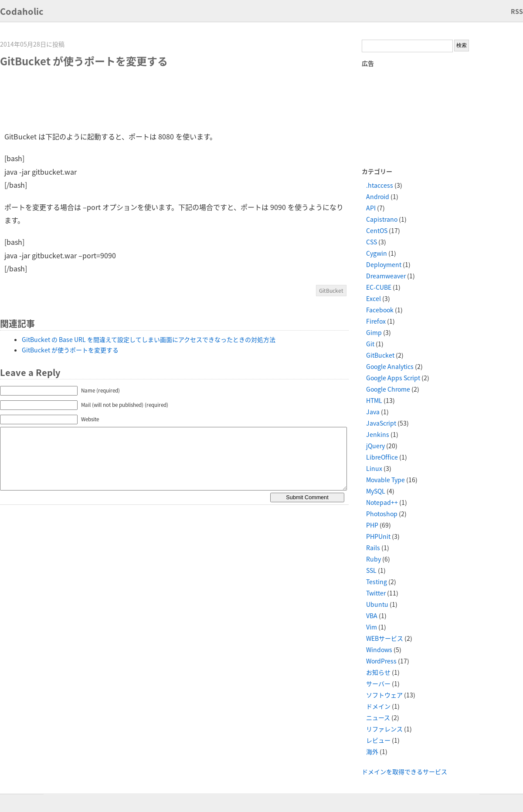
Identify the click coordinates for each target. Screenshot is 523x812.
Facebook (380, 310)
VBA (372, 616)
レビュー (378, 740)
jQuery (375, 446)
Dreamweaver (386, 276)
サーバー (378, 683)
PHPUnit (378, 536)
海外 (372, 751)
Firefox (376, 321)
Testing (377, 582)
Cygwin (377, 253)
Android (378, 196)
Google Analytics (390, 366)
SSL (371, 570)
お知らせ (378, 672)
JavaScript (381, 423)
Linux (374, 468)
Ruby (374, 559)
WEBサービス (385, 638)
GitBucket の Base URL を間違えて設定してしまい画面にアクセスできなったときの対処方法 (149, 339)
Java (373, 412)
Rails (373, 548)
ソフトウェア (384, 695)
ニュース (378, 717)
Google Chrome (388, 389)
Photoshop (382, 514)
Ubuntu (377, 604)
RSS (517, 11)
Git (370, 344)
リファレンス (384, 729)
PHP (372, 525)
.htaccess (380, 185)
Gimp (374, 332)
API (371, 208)
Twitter (376, 593)
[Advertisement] (163, 99)
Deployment (384, 264)
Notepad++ (382, 502)
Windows (379, 650)
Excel (374, 298)
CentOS (377, 230)
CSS (372, 242)
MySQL (376, 491)
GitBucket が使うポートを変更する (70, 350)
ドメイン (378, 706)
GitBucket (331, 291)
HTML (374, 400)
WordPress (381, 661)
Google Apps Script (393, 378)
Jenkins (378, 434)
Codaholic (22, 11)
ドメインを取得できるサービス (404, 771)
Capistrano (382, 219)
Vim (372, 627)
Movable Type (385, 480)
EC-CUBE (379, 287)
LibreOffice (382, 457)
